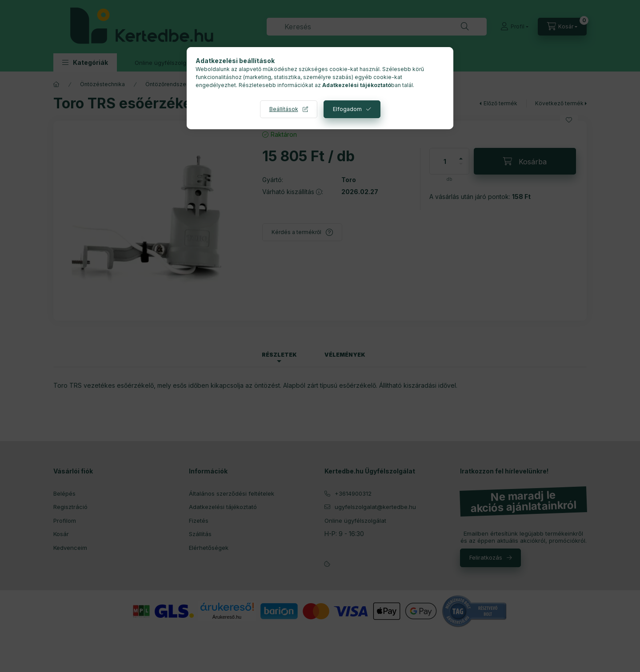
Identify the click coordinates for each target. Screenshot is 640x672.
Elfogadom (347, 109)
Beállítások (284, 109)
